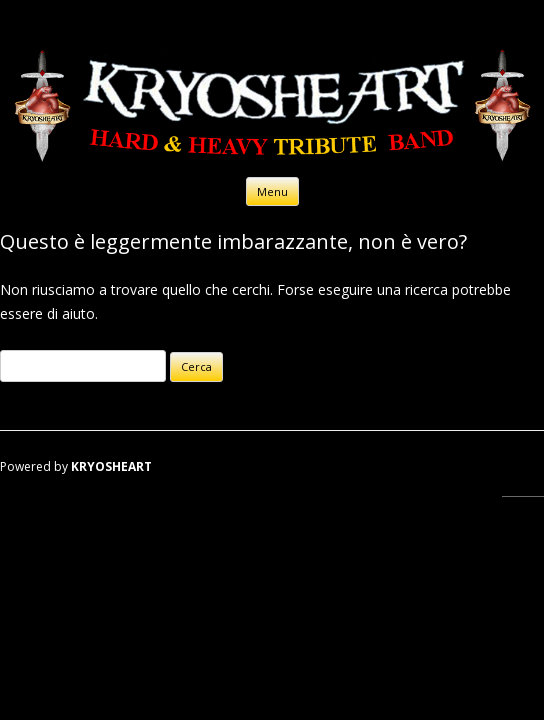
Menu (272, 191)
